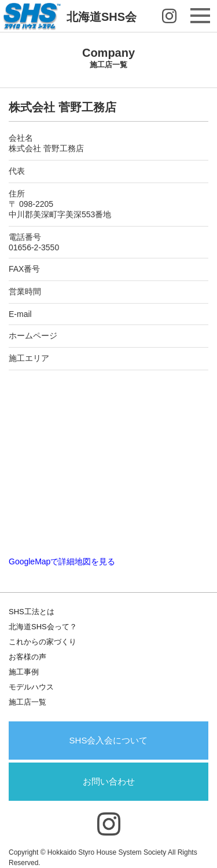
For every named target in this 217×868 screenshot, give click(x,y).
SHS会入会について (109, 740)
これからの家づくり (43, 642)
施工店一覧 (27, 702)
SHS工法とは (32, 612)
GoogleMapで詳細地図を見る (62, 561)
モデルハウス (31, 687)
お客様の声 (27, 657)
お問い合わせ (109, 781)
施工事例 (24, 672)
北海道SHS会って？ (43, 627)
